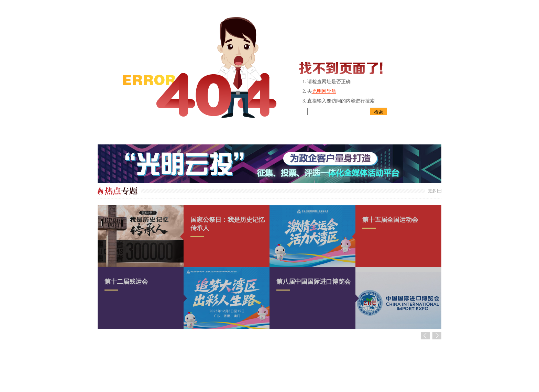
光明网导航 (324, 91)
